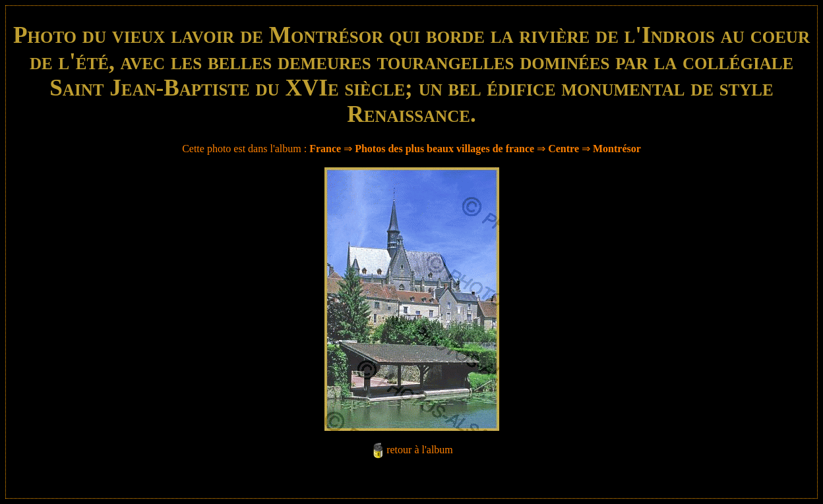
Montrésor (617, 149)
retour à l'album (420, 450)
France (325, 149)
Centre (564, 149)
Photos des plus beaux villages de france (444, 149)
